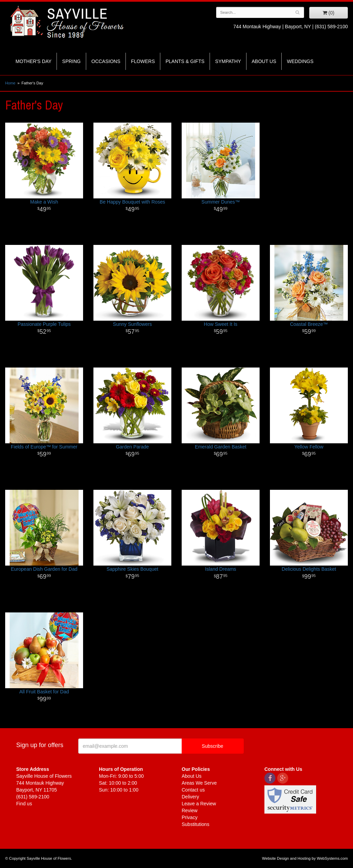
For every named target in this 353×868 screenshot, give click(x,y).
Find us (24, 804)
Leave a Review (199, 804)
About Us (264, 61)
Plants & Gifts (185, 61)
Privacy (190, 817)
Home (10, 83)
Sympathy (228, 61)
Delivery (190, 797)
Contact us (193, 790)
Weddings (300, 61)
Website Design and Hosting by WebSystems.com (305, 858)
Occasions (106, 61)
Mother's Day (33, 61)
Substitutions (195, 824)
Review (190, 810)
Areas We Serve (199, 783)
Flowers (143, 61)
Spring (71, 61)
